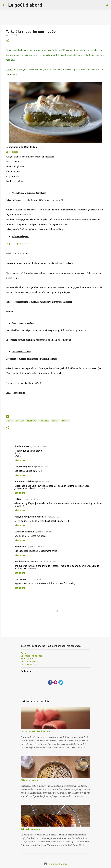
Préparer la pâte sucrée (17, 244)
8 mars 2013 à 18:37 (48, 562)
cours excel (21, 579)
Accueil (24, 653)
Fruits (10, 421)
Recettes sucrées (29, 661)
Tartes (65, 421)
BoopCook (20, 547)
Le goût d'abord (25, 5)
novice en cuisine (24, 482)
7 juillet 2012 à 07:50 (35, 547)
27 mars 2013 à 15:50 (37, 579)
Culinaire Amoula (24, 532)
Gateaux (20, 421)
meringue (32, 421)
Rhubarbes (44, 421)
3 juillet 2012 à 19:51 (32, 499)
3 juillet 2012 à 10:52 (42, 467)
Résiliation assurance (26, 562)
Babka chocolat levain (31, 829)
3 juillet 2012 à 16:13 (43, 482)
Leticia (18, 499)
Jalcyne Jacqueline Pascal (29, 517)
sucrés (55, 421)
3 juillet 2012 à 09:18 (39, 447)
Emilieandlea (22, 446)
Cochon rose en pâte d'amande (35, 731)
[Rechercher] (107, 5)
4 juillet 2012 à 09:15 (53, 517)
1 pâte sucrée (12, 152)
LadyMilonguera (24, 467)
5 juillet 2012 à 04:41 (43, 532)
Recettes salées (28, 664)
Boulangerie (27, 659)
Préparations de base (31, 656)
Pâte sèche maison (30, 780)
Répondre (20, 460)
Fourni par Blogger (55, 864)
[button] (8, 41)
